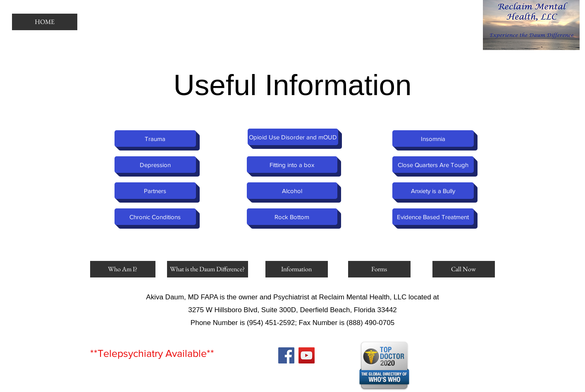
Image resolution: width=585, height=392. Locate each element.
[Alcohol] (292, 191)
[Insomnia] (433, 139)
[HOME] (45, 22)
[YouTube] (307, 355)
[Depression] (155, 165)
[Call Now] (464, 269)
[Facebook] (286, 355)
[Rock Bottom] (292, 217)
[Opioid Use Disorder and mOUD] (293, 137)
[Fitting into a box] (292, 165)
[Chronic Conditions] (155, 217)
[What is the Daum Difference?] (208, 269)
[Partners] (155, 191)
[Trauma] (155, 139)
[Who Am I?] (123, 269)
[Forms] (379, 269)
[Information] (297, 269)
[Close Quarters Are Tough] (433, 165)
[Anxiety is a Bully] (433, 191)
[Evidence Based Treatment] (433, 217)
